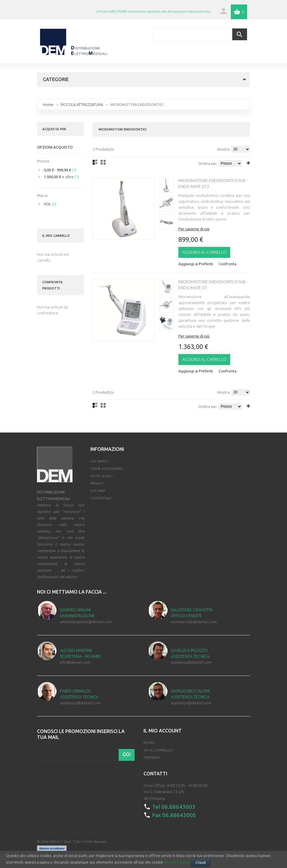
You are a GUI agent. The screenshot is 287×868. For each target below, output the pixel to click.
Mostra (223, 149)
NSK (47, 204)
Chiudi (201, 863)
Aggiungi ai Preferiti (196, 264)
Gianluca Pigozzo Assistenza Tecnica (190, 653)
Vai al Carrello (158, 750)
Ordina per (208, 163)
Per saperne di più (194, 229)
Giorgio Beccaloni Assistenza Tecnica (190, 694)
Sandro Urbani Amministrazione (77, 613)
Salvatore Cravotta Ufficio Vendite (192, 613)
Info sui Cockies (177, 862)
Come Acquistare (107, 468)
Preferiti (152, 757)
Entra (149, 743)
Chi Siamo (99, 461)
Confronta (228, 264)
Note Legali (101, 476)
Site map (98, 491)
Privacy (97, 483)
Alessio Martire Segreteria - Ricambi (80, 653)
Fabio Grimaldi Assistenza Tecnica (79, 694)
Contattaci (101, 498)
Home (48, 105)
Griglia (103, 162)
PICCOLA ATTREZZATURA (82, 105)
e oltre (59, 177)
